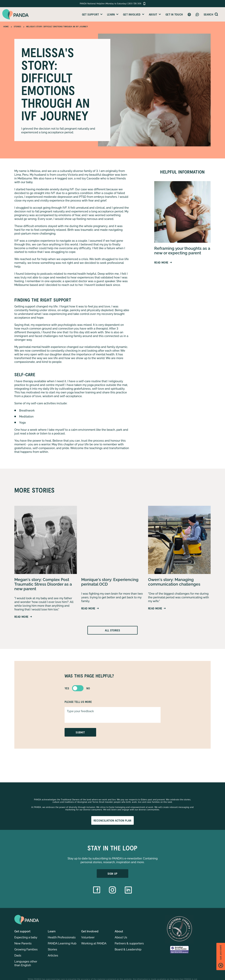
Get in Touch (174, 14)
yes (67, 688)
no (88, 688)
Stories (18, 26)
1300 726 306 (134, 4)
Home (6, 26)
